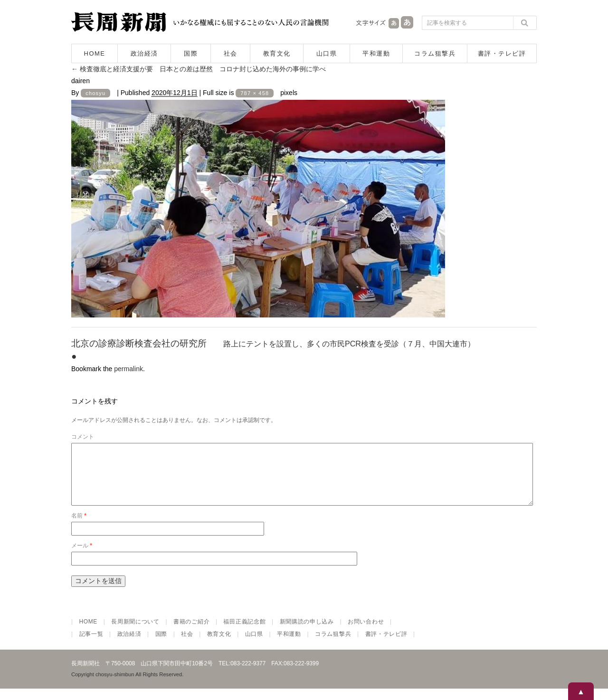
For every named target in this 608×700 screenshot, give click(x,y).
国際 (191, 53)
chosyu (95, 93)
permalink (128, 369)
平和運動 (376, 53)
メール (82, 557)
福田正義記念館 (244, 633)
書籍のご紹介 (191, 633)
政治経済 (144, 53)
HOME (95, 53)
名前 (79, 527)
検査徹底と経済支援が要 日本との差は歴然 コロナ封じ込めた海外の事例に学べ (199, 69)
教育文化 (277, 53)
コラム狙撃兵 (435, 53)
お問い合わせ (366, 633)
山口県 (327, 53)
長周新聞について (135, 633)
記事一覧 (91, 645)
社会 (231, 53)
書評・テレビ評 (502, 53)
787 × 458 (255, 93)
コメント (83, 437)
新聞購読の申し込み (307, 633)
